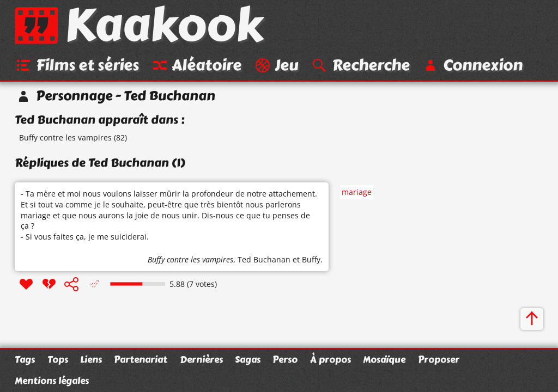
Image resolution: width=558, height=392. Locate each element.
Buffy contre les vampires (65, 138)
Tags (25, 359)
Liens (91, 359)
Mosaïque (384, 359)
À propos (330, 359)
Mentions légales (52, 381)
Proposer (439, 359)
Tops (58, 359)
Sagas (248, 359)
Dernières (201, 359)
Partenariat (141, 359)
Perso (285, 359)
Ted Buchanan (264, 260)
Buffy (311, 260)
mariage (357, 192)
